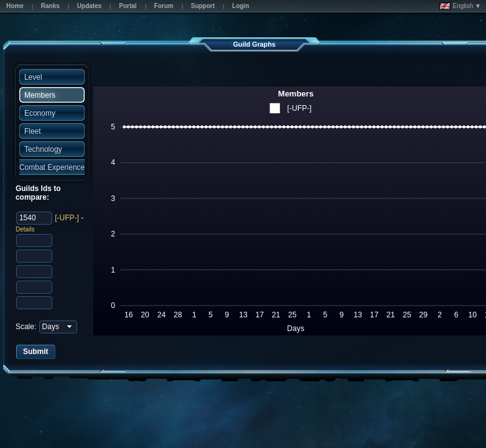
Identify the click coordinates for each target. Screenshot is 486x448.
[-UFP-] (67, 218)
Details (25, 229)
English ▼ (460, 6)
